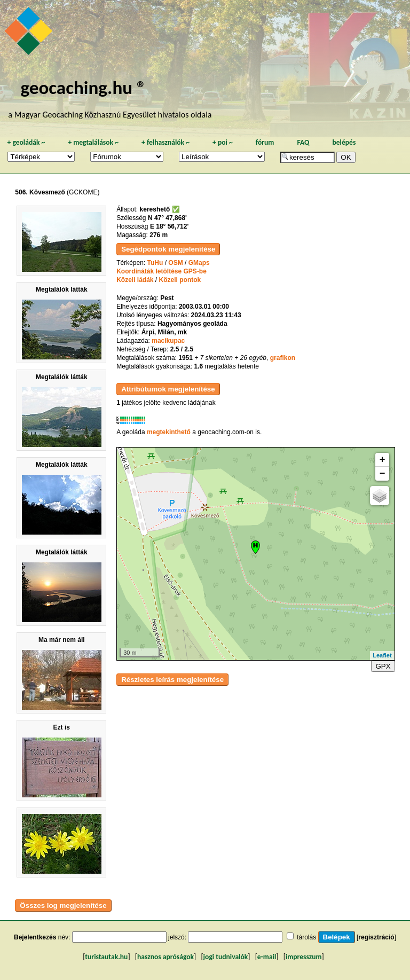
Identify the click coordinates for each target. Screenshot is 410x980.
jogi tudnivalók (226, 957)
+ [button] (383, 460)
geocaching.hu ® (83, 87)
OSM (175, 263)
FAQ (303, 142)
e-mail (267, 957)
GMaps (199, 263)
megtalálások (93, 142)
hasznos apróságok (165, 957)
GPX (383, 666)
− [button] (383, 474)
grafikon (283, 358)
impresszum (304, 957)
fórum (265, 142)
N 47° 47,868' (167, 218)
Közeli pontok (180, 280)
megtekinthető (169, 432)
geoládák (26, 142)
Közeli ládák (135, 280)
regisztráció (376, 937)
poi (223, 142)
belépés (344, 142)
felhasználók (165, 142)
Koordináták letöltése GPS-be (161, 271)
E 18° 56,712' (169, 226)
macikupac (168, 341)
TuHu (155, 263)
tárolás (306, 937)
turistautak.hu (106, 957)
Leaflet (382, 655)
